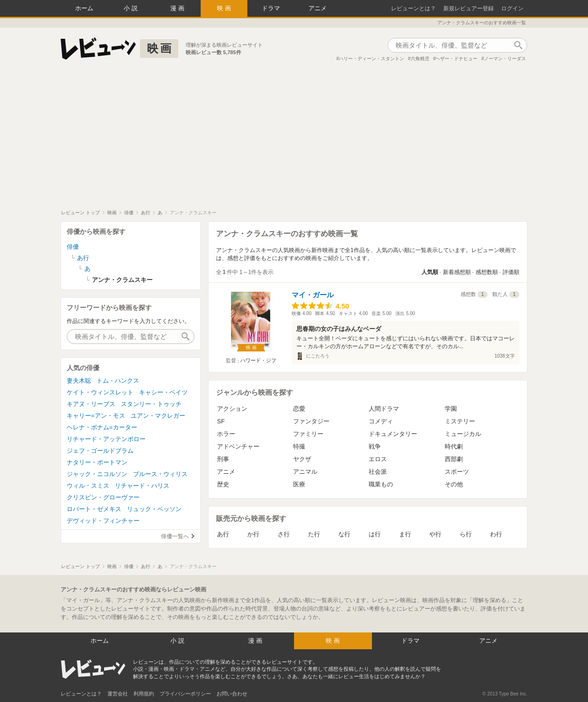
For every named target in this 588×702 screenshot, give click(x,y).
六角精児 (420, 59)
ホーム (84, 8)
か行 (253, 534)
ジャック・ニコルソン (97, 474)
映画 (225, 8)
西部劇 (454, 459)
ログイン (512, 8)
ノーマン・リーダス (505, 59)
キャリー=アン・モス (96, 416)
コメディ (381, 421)
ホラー (226, 434)
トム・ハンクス (118, 381)
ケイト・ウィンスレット (100, 392)
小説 (132, 8)
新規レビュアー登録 (469, 8)
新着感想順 (457, 272)
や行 (435, 534)
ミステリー (460, 421)
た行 (314, 534)
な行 (344, 534)
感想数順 (487, 272)
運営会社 (118, 694)
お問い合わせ (232, 694)
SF (221, 421)
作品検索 (518, 45)
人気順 (430, 272)
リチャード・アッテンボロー (106, 439)
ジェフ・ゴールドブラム (100, 451)
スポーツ (457, 472)
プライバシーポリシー (185, 694)
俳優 (73, 247)
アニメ (318, 8)
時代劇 (454, 446)
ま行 (405, 534)
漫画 (178, 8)
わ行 (496, 534)
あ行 (223, 534)
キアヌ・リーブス (91, 404)
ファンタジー (311, 421)
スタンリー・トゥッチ (151, 404)
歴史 (223, 484)
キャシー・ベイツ (163, 392)
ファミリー (308, 434)
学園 (451, 409)
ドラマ (271, 8)
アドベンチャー (238, 446)
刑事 (223, 459)
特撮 (299, 446)
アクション (232, 409)
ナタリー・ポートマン (97, 462)
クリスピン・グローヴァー (103, 497)
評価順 (511, 272)
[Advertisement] (294, 140)
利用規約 (144, 694)
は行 (375, 534)
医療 (299, 484)
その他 (454, 484)
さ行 (284, 534)
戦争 (375, 446)
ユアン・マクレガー (158, 416)
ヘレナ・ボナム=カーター (102, 427)
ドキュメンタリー (393, 434)
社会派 (378, 472)
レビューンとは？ (413, 8)
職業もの (381, 484)
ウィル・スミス (88, 486)
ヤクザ (302, 459)
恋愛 (299, 409)
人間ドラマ (384, 409)
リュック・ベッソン (154, 509)
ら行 (466, 534)
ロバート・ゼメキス (94, 509)
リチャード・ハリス (142, 486)
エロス (378, 459)
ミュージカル (463, 434)
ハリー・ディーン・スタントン (371, 59)
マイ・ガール (313, 295)
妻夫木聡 (79, 381)
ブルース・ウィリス (160, 474)
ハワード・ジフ (258, 360)
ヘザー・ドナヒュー (456, 59)
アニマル (305, 472)
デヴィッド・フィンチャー (103, 521)
